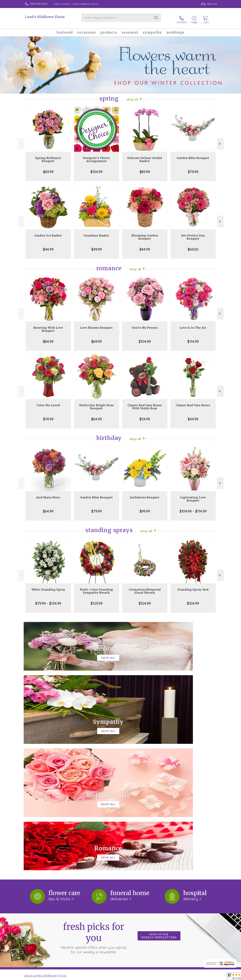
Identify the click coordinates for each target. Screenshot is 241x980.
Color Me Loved (48, 402)
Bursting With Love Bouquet (48, 326)
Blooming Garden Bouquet (145, 234)
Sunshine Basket (97, 232)
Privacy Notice (168, 977)
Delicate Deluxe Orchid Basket (145, 156)
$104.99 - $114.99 (193, 508)
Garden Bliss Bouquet (193, 155)
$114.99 (193, 338)
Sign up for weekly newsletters (159, 806)
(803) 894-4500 (39, 4)
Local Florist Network (190, 977)
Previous (21, 141)
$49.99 (97, 246)
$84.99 (48, 338)
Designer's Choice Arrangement (97, 156)
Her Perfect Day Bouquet (193, 234)
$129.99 (97, 600)
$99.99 (145, 508)
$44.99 (48, 246)
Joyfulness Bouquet (145, 494)
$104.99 (96, 168)
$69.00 (193, 246)
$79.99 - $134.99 (48, 600)
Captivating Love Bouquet (193, 496)
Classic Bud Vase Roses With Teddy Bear (145, 404)
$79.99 (193, 168)
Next (220, 141)
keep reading (137, 852)
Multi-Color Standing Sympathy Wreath (96, 588)
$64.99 (96, 416)
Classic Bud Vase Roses (193, 402)
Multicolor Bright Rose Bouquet (97, 404)
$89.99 (145, 168)
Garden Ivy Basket (48, 232)
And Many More (48, 494)
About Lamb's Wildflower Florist (45, 846)
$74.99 (48, 416)
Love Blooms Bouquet (97, 324)
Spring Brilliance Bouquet (48, 156)
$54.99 (145, 416)
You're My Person (145, 324)
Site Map (209, 977)
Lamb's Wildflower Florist (45, 17)
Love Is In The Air (193, 324)
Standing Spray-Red (193, 586)
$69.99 (48, 168)
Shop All (132, 96)
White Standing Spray (48, 586)
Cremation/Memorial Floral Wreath (145, 588)
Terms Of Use (150, 977)
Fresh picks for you (94, 808)
